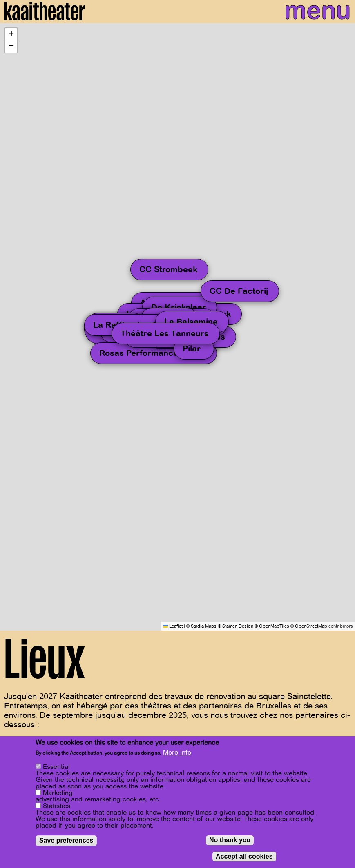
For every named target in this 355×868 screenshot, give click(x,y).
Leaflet (173, 626)
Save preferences (66, 840)
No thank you (230, 840)
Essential (56, 767)
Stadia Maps (204, 626)
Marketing (58, 793)
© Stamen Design (236, 626)
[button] (11, 34)
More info (177, 753)
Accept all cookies (244, 856)
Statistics (57, 806)
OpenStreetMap (311, 626)
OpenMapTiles (274, 626)
